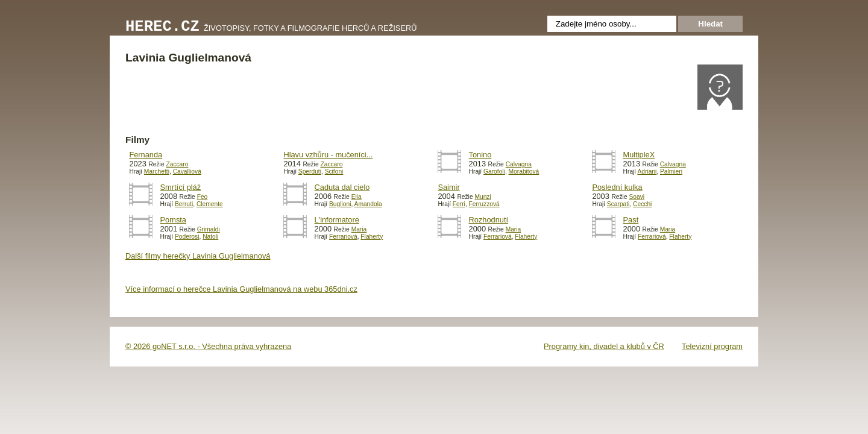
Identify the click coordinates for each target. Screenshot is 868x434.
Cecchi (642, 204)
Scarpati (618, 204)
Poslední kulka (617, 187)
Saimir (448, 187)
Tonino (480, 155)
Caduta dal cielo (342, 187)
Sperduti (310, 171)
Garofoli (494, 171)
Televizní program (712, 346)
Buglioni (340, 204)
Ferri (459, 204)
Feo (203, 197)
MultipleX (639, 155)
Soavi (637, 197)
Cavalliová (187, 171)
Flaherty (372, 237)
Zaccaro (177, 164)
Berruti (184, 204)
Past (631, 220)
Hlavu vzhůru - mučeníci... (328, 155)
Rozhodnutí (489, 220)
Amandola (368, 204)
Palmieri (671, 171)
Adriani (647, 171)
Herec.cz (162, 27)
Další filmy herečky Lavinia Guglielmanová (198, 256)
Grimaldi (209, 229)
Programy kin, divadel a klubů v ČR (604, 346)
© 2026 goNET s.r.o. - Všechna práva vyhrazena (208, 346)
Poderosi (187, 237)
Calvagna (519, 164)
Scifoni (334, 171)
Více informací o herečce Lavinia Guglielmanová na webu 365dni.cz (241, 289)
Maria (359, 229)
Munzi (483, 197)
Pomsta (173, 220)
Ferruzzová (484, 204)
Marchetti (157, 171)
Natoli (210, 237)
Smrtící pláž (181, 187)
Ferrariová (343, 237)
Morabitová (524, 171)
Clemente (210, 204)
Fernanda (146, 155)
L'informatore (337, 220)
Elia (357, 197)
